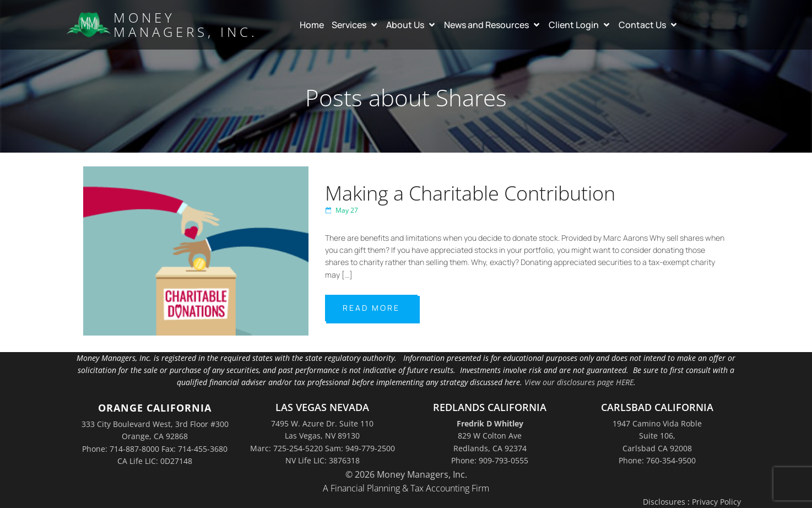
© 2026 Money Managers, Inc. (406, 474)
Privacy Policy (716, 502)
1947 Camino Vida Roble (657, 423)
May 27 (342, 210)
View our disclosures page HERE (579, 382)
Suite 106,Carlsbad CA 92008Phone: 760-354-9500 (657, 448)
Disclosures (664, 502)
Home (312, 25)
